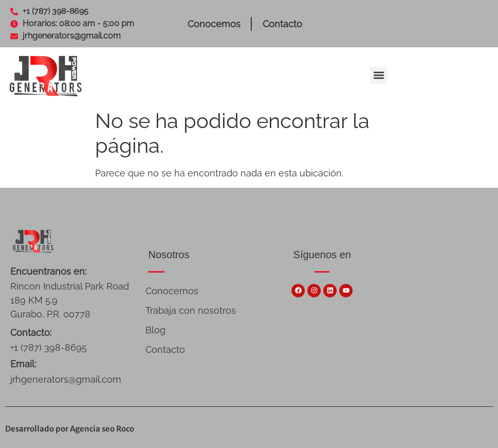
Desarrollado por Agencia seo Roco (70, 429)
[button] (379, 75)
